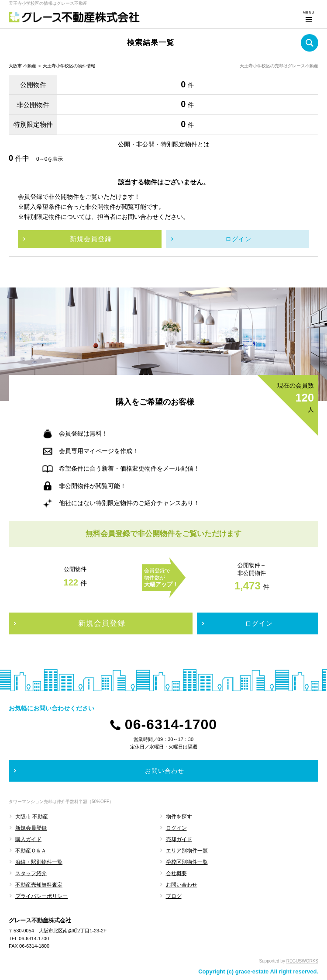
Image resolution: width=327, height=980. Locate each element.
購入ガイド (28, 839)
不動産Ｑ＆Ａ (31, 851)
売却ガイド (179, 839)
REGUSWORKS (302, 961)
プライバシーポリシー (41, 896)
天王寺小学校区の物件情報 (69, 66)
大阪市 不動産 (22, 66)
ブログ (174, 896)
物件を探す (179, 817)
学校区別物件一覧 (187, 862)
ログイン (176, 828)
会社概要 (176, 873)
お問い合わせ (182, 885)
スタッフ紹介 (31, 873)
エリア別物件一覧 (187, 851)
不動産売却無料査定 (39, 885)
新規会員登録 (31, 828)
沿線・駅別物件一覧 (39, 862)
